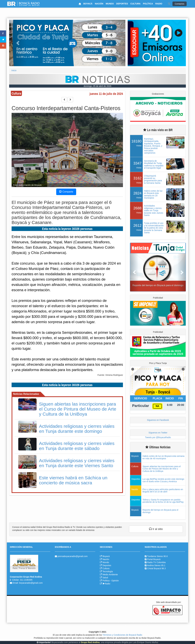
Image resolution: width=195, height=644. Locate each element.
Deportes (107, 565)
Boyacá (106, 556)
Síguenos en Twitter (158, 433)
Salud (105, 578)
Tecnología (108, 571)
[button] (18, 43)
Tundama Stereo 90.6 (157, 556)
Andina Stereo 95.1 (156, 565)
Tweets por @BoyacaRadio (158, 437)
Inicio (14, 70)
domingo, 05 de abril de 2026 (97, 86)
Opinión (115, 581)
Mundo (106, 562)
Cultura (106, 568)
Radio (106, 584)
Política (106, 581)
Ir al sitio (156, 529)
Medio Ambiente (110, 575)
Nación (106, 559)
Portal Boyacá (154, 559)
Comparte (66, 192)
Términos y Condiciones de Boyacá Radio (122, 635)
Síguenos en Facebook (158, 420)
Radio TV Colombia (156, 562)
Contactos (180, 4)
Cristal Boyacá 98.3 (156, 568)
